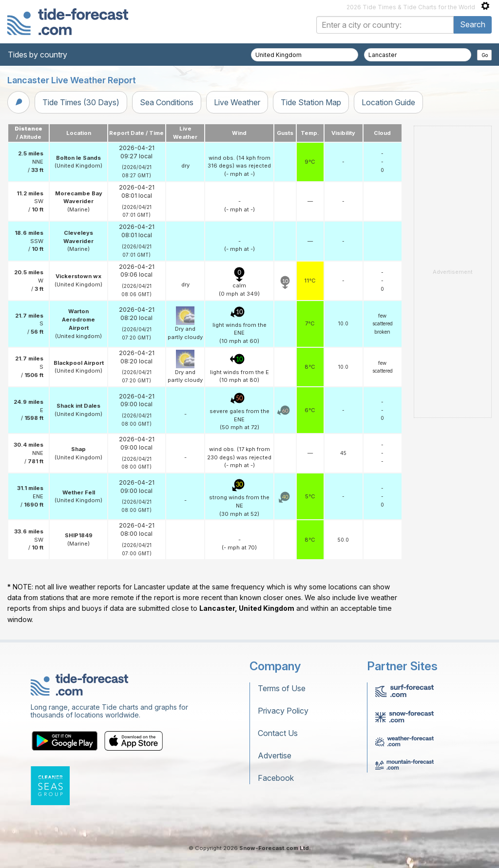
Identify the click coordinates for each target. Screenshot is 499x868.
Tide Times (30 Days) (81, 102)
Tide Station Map (311, 102)
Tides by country (38, 55)
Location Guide (388, 102)
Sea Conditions (167, 102)
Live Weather (237, 102)
